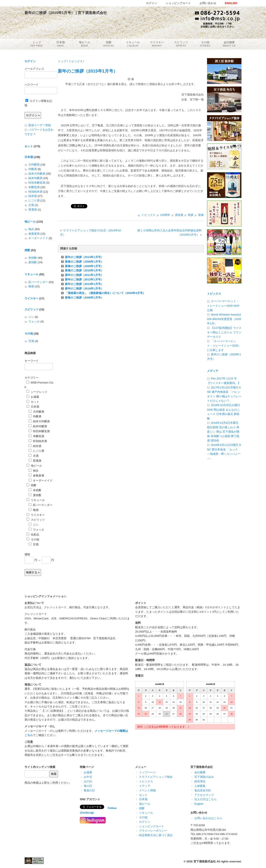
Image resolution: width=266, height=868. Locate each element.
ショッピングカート (152, 826)
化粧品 (33, 535)
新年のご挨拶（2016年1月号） (84, 289)
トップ (62, 61)
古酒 (31, 205)
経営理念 (200, 781)
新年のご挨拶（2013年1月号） (84, 284)
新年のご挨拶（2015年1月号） (88, 71)
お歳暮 (33, 397)
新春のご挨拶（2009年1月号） (84, 266)
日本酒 (29, 157)
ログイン (30, 61)
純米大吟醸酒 (37, 174)
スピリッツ (32, 309)
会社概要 (200, 772)
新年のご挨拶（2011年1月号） (84, 275)
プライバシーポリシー (153, 831)
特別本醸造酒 (37, 183)
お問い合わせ (208, 3)
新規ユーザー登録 (40, 125)
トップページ (147, 772)
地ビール (30, 222)
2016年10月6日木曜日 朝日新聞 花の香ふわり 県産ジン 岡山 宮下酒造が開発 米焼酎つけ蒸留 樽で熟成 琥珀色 (223, 432)
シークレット (37, 392)
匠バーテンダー (38, 282)
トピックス (76, 61)
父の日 (88, 781)
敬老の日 (89, 790)
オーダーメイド (38, 238)
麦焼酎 (33, 262)
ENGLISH (231, 3)
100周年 (165, 215)
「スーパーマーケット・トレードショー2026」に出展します (224, 346)
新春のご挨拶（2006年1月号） (84, 298)
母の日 (88, 786)
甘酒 (31, 341)
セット (29, 146)
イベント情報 (147, 790)
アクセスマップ (204, 795)
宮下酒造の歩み (204, 777)
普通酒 (33, 210)
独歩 (31, 229)
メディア (213, 371)
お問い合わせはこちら (208, 818)
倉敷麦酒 (34, 234)
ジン (31, 317)
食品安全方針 (203, 790)
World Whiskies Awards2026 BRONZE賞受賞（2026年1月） (224, 319)
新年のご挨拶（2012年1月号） (84, 279)
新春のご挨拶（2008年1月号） (84, 262)
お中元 (88, 777)
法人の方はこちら (206, 799)
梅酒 (31, 286)
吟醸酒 (33, 169)
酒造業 (179, 215)
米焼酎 (33, 258)
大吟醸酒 (34, 165)
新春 (201, 215)
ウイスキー (32, 298)
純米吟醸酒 (35, 178)
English (199, 804)
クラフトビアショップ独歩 (156, 777)
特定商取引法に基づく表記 (156, 835)
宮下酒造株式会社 (205, 861)
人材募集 (200, 786)
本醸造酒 (34, 187)
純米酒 (33, 196)
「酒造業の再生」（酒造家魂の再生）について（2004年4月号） (105, 293)
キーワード (32, 361)
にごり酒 (34, 200)
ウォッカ (34, 321)
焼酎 (27, 250)
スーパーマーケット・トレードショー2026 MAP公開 (223, 306)
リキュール (32, 274)
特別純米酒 (35, 192)
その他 (29, 333)
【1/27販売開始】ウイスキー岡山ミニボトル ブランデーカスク (224, 332)
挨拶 (191, 215)
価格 (27, 554)
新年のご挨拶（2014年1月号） (84, 257)
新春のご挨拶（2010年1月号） (84, 270)
